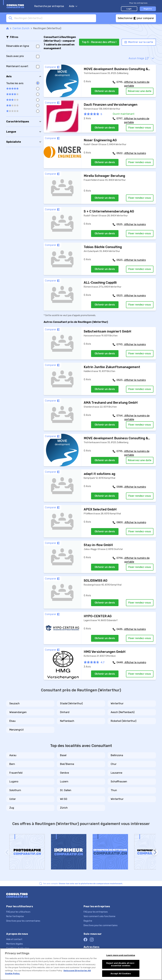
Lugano (14, 782)
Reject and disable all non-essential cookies (121, 964)
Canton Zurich (21, 28)
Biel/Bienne (67, 764)
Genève (64, 773)
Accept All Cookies (121, 974)
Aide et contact (14, 939)
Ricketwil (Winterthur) (123, 721)
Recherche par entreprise (49, 6)
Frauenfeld (16, 773)
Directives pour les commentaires (23, 921)
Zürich (64, 808)
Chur (114, 764)
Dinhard (65, 712)
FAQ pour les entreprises (96, 912)
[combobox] (54, 18)
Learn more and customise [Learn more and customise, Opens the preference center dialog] (121, 955)
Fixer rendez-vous (140, 128)
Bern (12, 764)
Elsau (12, 721)
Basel (63, 755)
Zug (12, 808)
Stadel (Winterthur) (71, 703)
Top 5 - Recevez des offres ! (99, 42)
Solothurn (15, 790)
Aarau (13, 755)
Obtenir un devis (105, 91)
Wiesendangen (18, 712)
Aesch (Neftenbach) (123, 712)
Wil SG (64, 799)
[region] (81, 964)
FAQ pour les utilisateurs (18, 912)
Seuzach (15, 703)
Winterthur (117, 703)
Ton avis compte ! (83, 884)
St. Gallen (66, 790)
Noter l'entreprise (15, 916)
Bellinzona (117, 755)
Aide (73, 6)
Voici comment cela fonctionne (99, 916)
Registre (148, 9)
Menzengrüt (17, 730)
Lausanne (116, 773)
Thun (114, 790)
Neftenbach (67, 721)
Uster (13, 799)
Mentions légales (15, 944)
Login (129, 9)
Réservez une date (140, 91)
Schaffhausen (119, 782)
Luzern (64, 782)
